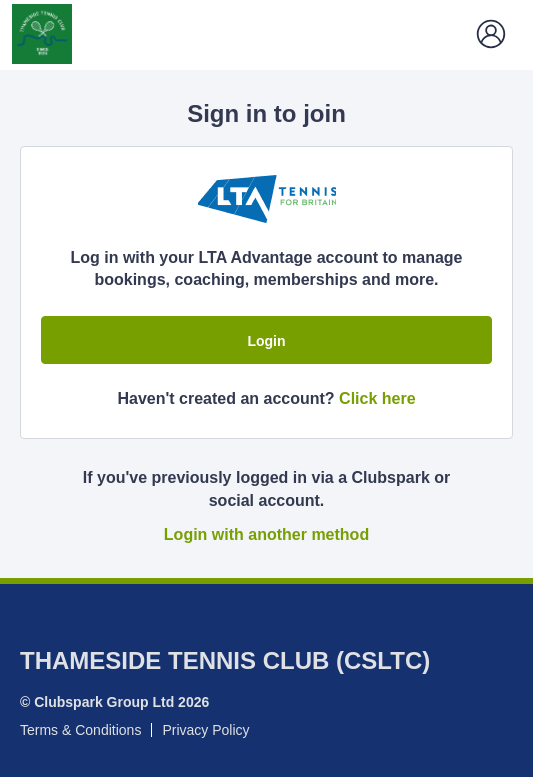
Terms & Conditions (80, 730)
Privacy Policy (205, 730)
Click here (377, 398)
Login (266, 341)
